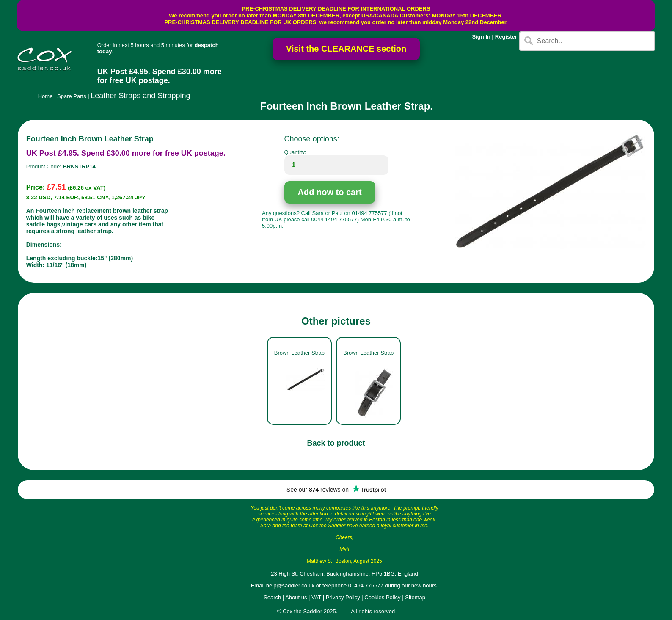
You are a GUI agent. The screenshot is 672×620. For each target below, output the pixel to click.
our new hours (419, 586)
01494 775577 (366, 586)
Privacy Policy (343, 597)
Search (272, 597)
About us (296, 597)
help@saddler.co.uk (290, 586)
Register (506, 37)
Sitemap (415, 597)
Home (45, 96)
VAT (316, 597)
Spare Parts (72, 96)
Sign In (481, 37)
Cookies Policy (382, 597)
